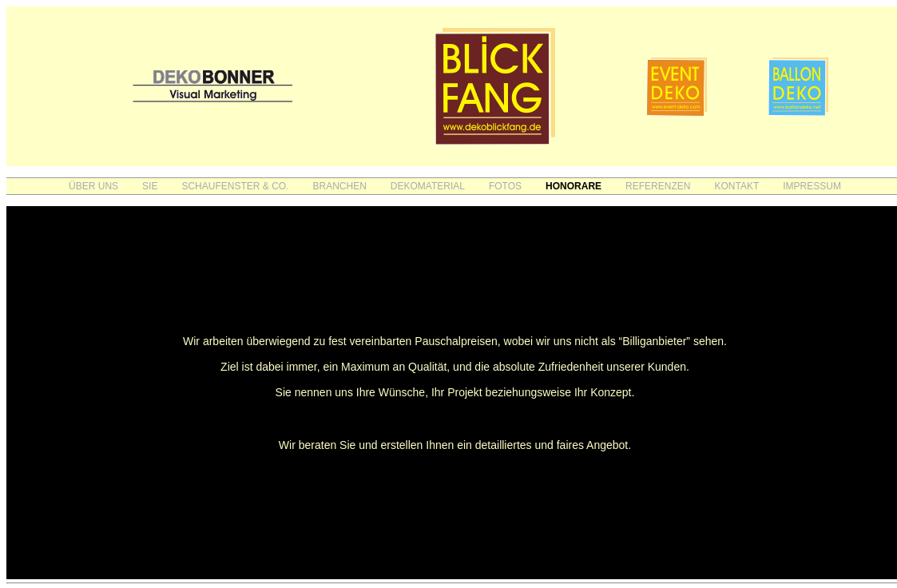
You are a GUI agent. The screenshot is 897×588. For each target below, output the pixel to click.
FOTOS (505, 186)
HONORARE (574, 186)
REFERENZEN (658, 186)
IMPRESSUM (812, 186)
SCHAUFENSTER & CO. (235, 186)
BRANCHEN (339, 186)
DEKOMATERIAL (428, 186)
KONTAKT (736, 186)
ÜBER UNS (93, 186)
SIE (150, 186)
